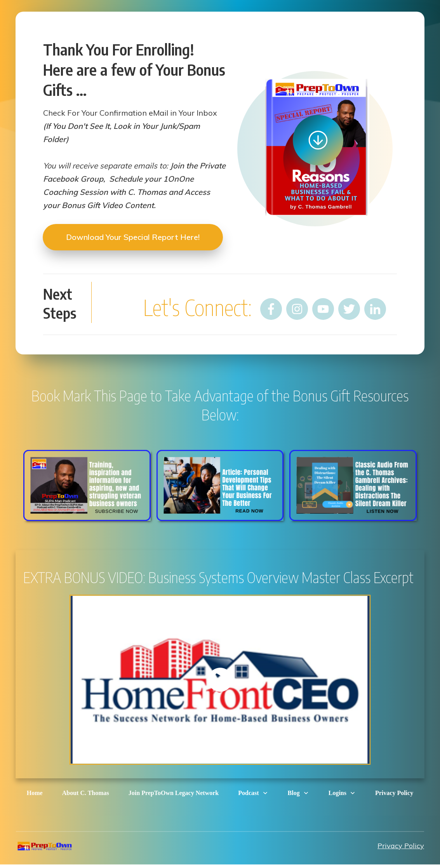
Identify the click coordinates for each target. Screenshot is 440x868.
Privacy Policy (401, 846)
